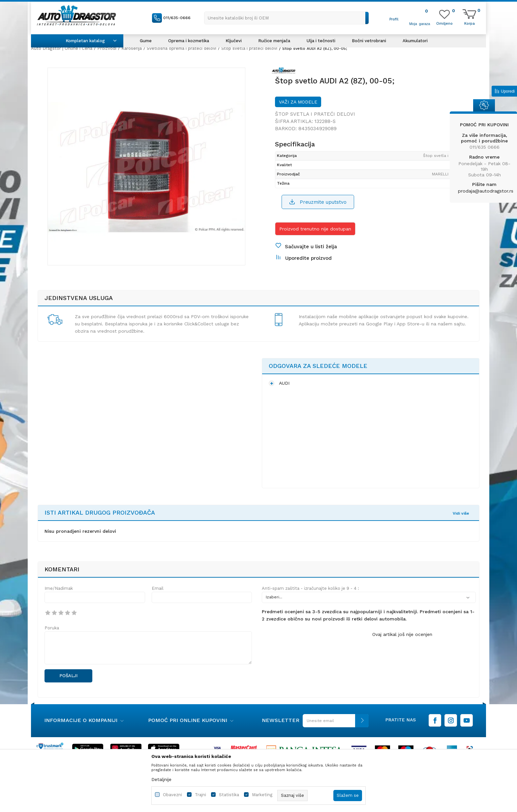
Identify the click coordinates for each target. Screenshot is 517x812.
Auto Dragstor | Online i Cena (62, 48)
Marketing (262, 795)
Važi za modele (298, 102)
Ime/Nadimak (59, 588)
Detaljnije (161, 779)
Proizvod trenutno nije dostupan (315, 229)
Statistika (229, 795)
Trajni (200, 795)
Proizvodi (107, 48)
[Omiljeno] (444, 23)
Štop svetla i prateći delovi (249, 48)
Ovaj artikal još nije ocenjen (402, 634)
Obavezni (172, 795)
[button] (287, 18)
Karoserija (132, 48)
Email (158, 588)
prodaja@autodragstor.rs (486, 191)
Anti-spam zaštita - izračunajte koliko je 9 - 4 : (310, 588)
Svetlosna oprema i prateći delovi (182, 48)
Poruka (52, 628)
